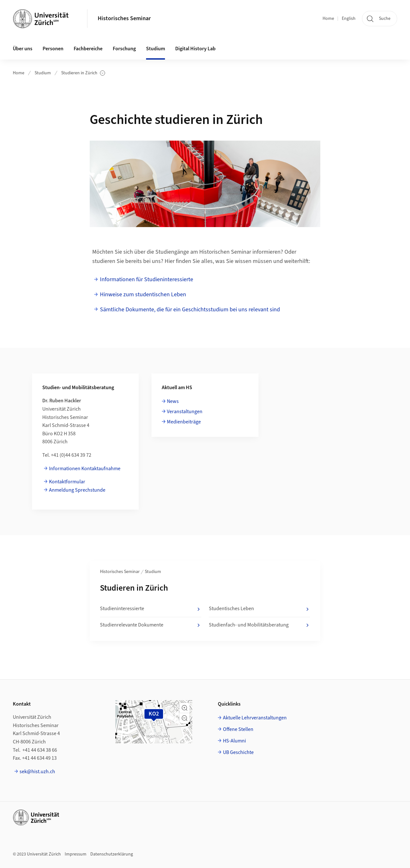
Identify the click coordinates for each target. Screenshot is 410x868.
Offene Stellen (238, 729)
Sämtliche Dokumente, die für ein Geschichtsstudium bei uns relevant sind (191, 310)
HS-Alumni (234, 741)
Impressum (76, 854)
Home (328, 19)
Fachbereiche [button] (88, 49)
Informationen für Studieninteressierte (147, 279)
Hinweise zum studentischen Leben (143, 295)
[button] (184, 708)
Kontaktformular (67, 482)
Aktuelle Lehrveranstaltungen (255, 718)
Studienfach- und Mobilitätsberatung (259, 625)
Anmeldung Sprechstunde (77, 490)
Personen (53, 49)
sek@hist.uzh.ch (37, 772)
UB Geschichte (238, 752)
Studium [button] (156, 49)
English (349, 19)
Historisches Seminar (124, 18)
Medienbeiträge (184, 422)
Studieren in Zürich (83, 73)
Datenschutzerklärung (112, 854)
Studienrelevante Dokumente (151, 625)
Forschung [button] (124, 49)
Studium (43, 73)
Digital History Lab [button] (195, 49)
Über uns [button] (23, 49)
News (173, 401)
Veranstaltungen (185, 412)
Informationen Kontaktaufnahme (85, 469)
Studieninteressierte (151, 609)
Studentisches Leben (259, 609)
